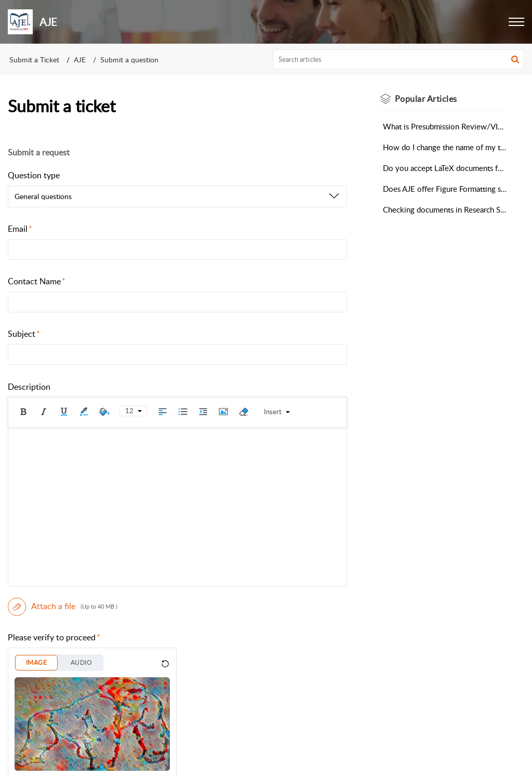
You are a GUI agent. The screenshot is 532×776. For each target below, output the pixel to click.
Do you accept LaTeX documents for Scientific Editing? (445, 168)
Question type (34, 175)
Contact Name (37, 281)
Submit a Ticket (34, 60)
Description (29, 387)
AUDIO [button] (81, 662)
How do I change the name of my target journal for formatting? (445, 147)
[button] (516, 22)
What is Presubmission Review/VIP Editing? (445, 126)
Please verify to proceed (54, 637)
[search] (399, 59)
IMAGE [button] (36, 662)
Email (20, 229)
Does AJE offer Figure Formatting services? (445, 189)
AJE (80, 60)
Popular (426, 99)
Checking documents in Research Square (445, 209)
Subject (24, 334)
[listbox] (177, 196)
